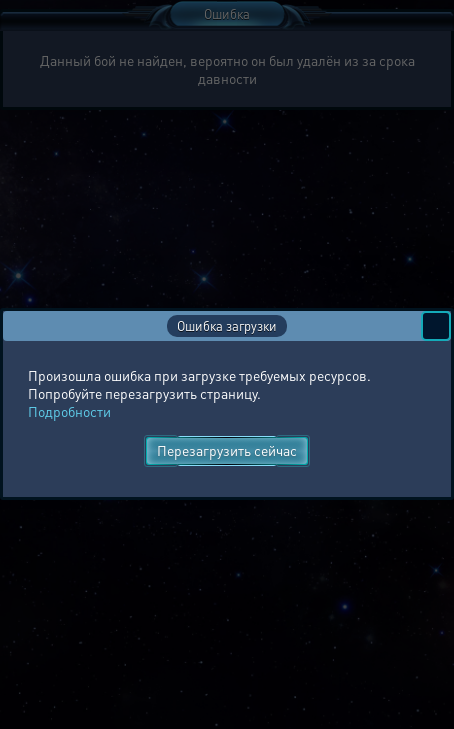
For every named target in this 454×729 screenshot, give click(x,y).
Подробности (69, 411)
